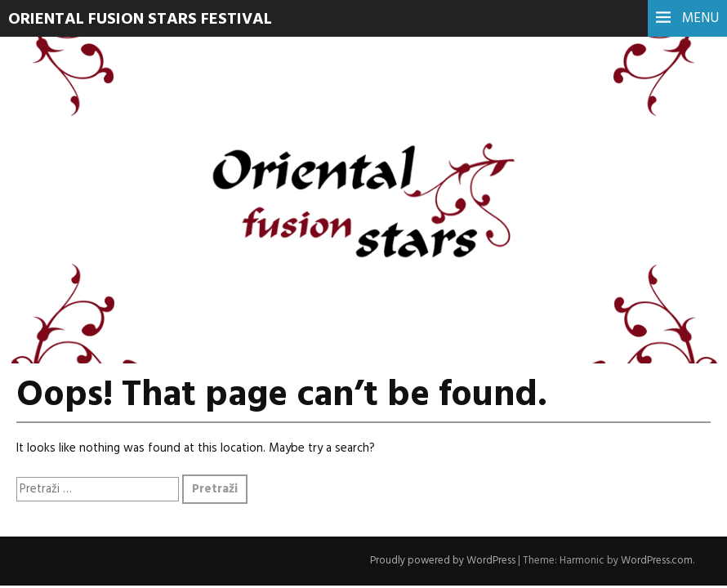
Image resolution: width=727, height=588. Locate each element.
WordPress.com (657, 561)
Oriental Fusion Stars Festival (140, 20)
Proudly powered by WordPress (443, 561)
